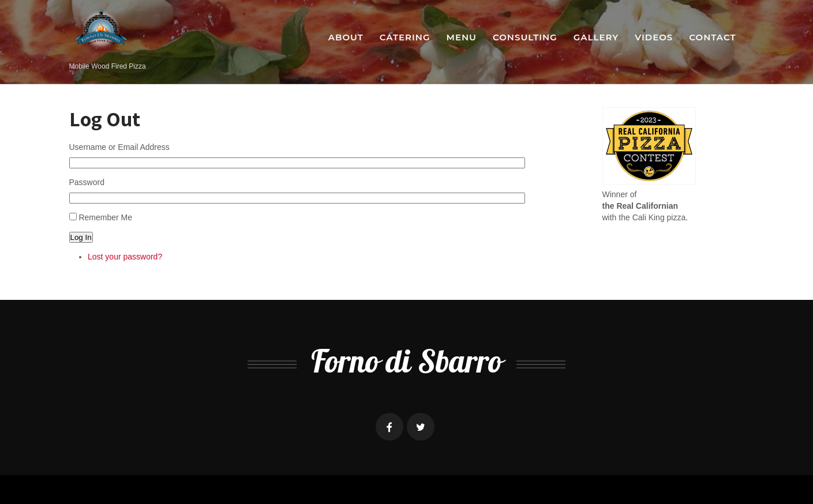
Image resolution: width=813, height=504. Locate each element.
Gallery (596, 37)
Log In (81, 237)
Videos (654, 37)
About (346, 37)
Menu (462, 37)
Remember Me (105, 217)
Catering (405, 37)
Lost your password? (125, 257)
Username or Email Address (119, 147)
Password (87, 182)
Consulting (525, 37)
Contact (712, 37)
